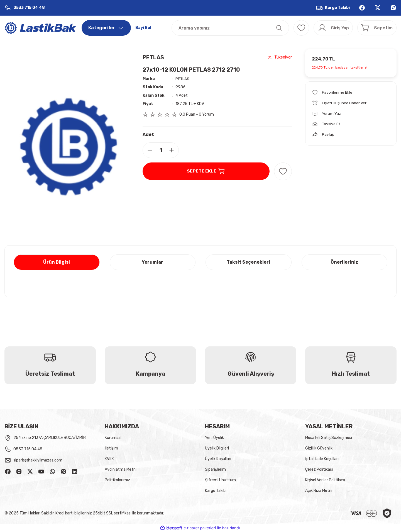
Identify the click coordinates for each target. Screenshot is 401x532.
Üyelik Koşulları (218, 459)
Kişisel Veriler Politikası (325, 480)
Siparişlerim (215, 469)
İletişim (111, 448)
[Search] (228, 28)
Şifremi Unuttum (220, 480)
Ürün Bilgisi (57, 262)
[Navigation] (106, 28)
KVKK (109, 459)
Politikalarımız (117, 480)
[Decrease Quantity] (148, 150)
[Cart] (376, 28)
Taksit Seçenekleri (248, 262)
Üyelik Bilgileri (217, 448)
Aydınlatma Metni (121, 469)
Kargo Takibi (216, 491)
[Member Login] (329, 28)
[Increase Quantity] (174, 150)
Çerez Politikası (319, 469)
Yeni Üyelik (214, 438)
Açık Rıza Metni (319, 491)
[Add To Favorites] (283, 171)
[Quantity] (161, 150)
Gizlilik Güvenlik (319, 448)
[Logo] (41, 28)
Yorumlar (152, 262)
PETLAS (153, 57)
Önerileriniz (344, 262)
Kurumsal (113, 438)
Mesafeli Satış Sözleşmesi (329, 438)
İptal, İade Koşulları (322, 459)
